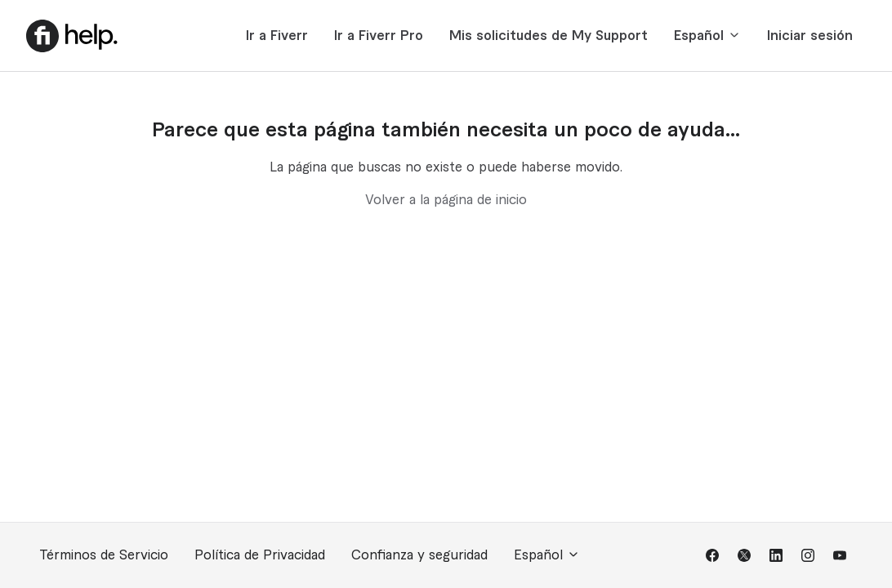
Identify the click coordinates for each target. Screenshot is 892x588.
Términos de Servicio (104, 555)
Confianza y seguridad (419, 555)
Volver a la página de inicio (446, 200)
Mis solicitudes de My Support (549, 36)
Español (707, 36)
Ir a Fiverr (277, 36)
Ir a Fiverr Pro (379, 36)
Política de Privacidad (260, 555)
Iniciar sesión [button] (810, 36)
